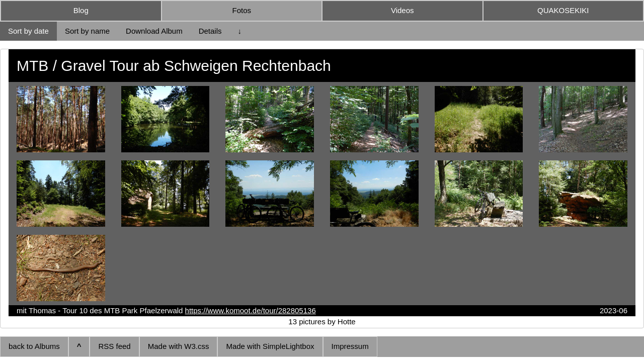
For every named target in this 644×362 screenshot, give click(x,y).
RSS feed (114, 346)
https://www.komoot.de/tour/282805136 (251, 310)
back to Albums (34, 346)
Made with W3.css (179, 346)
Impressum (350, 346)
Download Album (154, 31)
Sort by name (87, 31)
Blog (81, 10)
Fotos (242, 10)
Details (210, 31)
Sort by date (28, 31)
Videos (403, 10)
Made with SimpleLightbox (270, 346)
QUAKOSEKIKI (563, 10)
